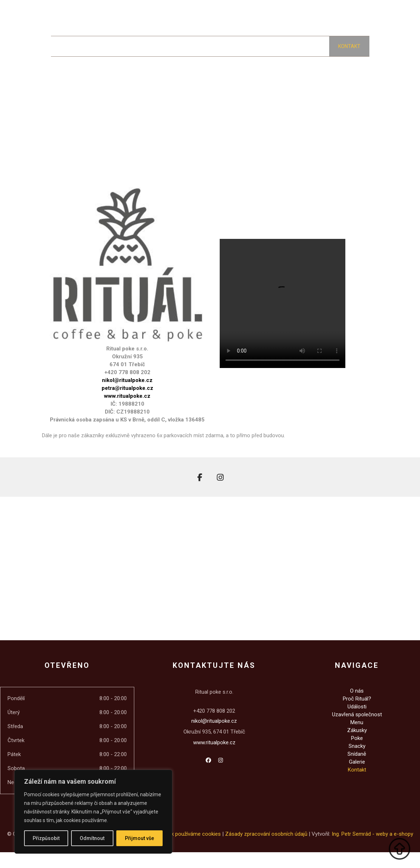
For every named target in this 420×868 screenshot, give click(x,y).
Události (357, 707)
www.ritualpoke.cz (127, 396)
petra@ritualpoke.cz (127, 388)
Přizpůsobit (46, 838)
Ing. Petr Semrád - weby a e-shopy (372, 834)
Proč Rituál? (357, 699)
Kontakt (357, 770)
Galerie (357, 762)
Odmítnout (92, 838)
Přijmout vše (139, 838)
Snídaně (357, 754)
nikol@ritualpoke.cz (127, 380)
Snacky (357, 746)
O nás (357, 691)
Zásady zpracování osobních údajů (266, 834)
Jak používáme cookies (193, 834)
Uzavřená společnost (357, 714)
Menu (357, 722)
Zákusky (357, 730)
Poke (357, 738)
